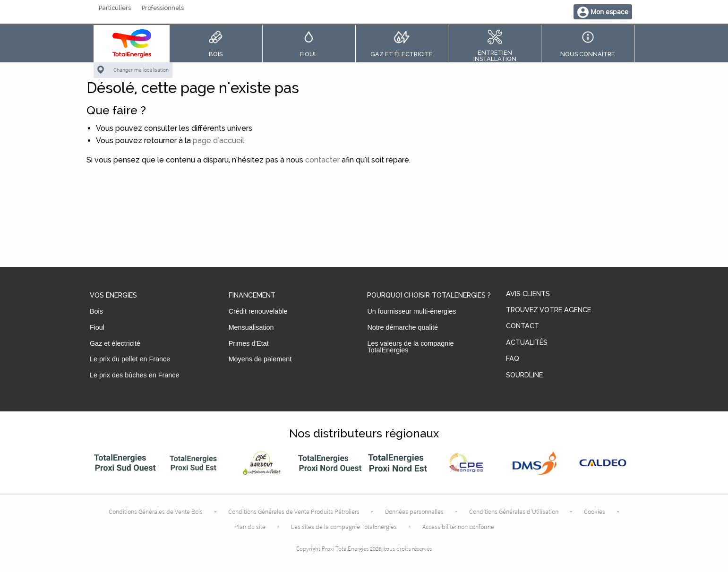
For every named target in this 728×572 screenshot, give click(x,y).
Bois (96, 311)
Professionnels (163, 8)
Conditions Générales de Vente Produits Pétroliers (294, 512)
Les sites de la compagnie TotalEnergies (344, 527)
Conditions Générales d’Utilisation (514, 512)
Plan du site (250, 527)
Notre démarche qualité (403, 327)
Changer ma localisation (141, 70)
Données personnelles (414, 512)
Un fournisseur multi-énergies (411, 311)
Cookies (595, 512)
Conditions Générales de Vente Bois (156, 512)
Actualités (527, 343)
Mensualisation (251, 327)
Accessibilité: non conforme (458, 527)
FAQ (513, 359)
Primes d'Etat (249, 343)
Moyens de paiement (260, 359)
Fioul (97, 327)
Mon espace (609, 12)
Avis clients (528, 294)
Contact (522, 326)
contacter (322, 160)
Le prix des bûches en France (135, 375)
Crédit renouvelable (258, 311)
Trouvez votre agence (548, 310)
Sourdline (524, 375)
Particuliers (115, 8)
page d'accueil (218, 141)
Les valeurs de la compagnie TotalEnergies (410, 347)
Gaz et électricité (115, 343)
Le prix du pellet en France (130, 359)
